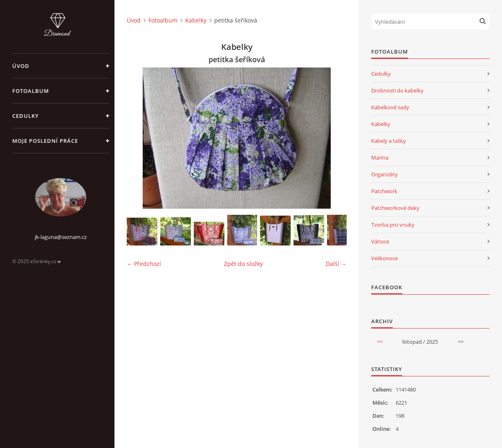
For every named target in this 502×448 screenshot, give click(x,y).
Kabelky (196, 20)
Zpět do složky (243, 264)
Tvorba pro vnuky (393, 225)
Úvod (21, 66)
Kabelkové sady (390, 107)
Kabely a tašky (389, 141)
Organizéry (384, 174)
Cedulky (26, 116)
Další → (336, 264)
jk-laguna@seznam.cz (61, 237)
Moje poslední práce (45, 141)
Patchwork (384, 191)
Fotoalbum (31, 91)
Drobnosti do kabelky (397, 90)
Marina (380, 158)
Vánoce (380, 241)
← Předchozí (144, 264)
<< (380, 342)
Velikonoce (384, 258)
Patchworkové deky (395, 208)
